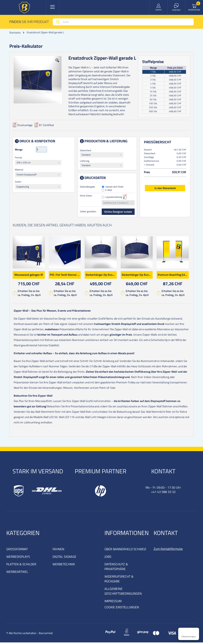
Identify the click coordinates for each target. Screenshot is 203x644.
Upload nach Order (115, 188)
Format (19, 158)
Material (20, 170)
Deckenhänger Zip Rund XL (138, 275)
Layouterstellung (114, 198)
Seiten (19, 182)
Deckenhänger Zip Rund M (102, 275)
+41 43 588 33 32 (163, 493)
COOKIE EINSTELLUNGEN (122, 609)
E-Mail (109, 191)
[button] (58, 64)
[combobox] (123, 22)
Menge (20, 150)
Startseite (15, 33)
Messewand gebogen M (29, 275)
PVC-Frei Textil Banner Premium (66, 275)
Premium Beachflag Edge (173, 275)
